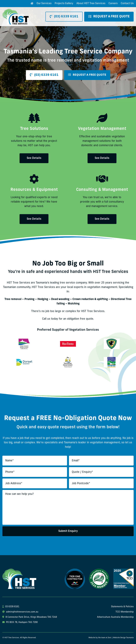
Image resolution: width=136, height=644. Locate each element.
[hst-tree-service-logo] (15, 10)
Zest (109, 638)
